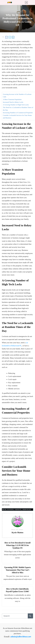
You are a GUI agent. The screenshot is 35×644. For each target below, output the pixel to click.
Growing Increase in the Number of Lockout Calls (17, 96)
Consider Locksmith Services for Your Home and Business (17, 117)
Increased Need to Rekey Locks (13, 102)
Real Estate (8, 510)
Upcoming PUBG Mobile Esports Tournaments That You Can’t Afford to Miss (18, 570)
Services (27, 510)
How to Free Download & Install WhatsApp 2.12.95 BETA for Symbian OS (18, 545)
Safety (18, 510)
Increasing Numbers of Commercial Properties (18, 113)
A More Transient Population (12, 99)
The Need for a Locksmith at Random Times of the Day (18, 109)
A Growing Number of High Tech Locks (16, 105)
